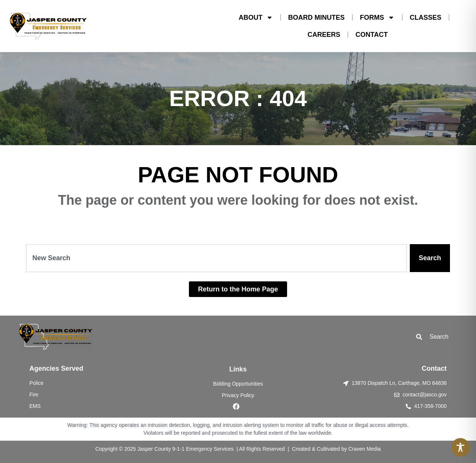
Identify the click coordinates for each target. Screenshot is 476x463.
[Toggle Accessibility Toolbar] (460, 447)
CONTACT (372, 35)
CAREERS (324, 35)
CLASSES (426, 17)
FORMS (377, 17)
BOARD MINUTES (316, 17)
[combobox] (216, 258)
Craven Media (365, 449)
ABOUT (256, 17)
